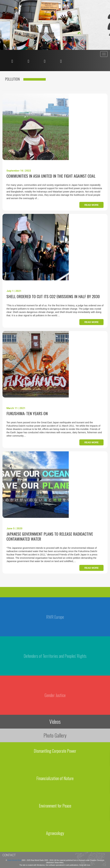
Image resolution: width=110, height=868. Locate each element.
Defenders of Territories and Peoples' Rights (55, 656)
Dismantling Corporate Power (55, 751)
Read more (91, 205)
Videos (55, 722)
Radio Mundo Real (15, 860)
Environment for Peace (55, 806)
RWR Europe (55, 617)
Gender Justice (55, 695)
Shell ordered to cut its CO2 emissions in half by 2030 (53, 296)
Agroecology (55, 833)
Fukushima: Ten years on (27, 413)
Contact (9, 855)
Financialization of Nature (55, 778)
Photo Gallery (55, 735)
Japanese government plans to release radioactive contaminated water (50, 536)
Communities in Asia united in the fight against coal (51, 176)
